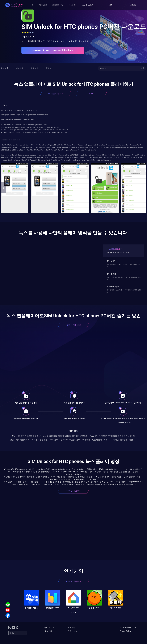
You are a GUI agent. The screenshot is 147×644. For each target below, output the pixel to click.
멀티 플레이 (111, 261)
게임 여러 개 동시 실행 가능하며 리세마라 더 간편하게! (124, 265)
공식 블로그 (49, 628)
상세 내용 (5, 68)
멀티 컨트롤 (111, 274)
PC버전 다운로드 (56, 93)
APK (91, 93)
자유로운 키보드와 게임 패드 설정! (118, 253)
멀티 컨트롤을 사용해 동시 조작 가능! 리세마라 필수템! (124, 278)
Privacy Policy (125, 631)
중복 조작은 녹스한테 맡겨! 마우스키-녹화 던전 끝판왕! (124, 291)
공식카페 (72, 5)
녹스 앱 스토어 (87, 5)
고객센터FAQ (58, 5)
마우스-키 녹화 (113, 287)
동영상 (49, 68)
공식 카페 (48, 631)
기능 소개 (20, 68)
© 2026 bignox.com (128, 628)
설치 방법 (35, 68)
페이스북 (71, 628)
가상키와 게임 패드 (114, 249)
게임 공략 (43, 5)
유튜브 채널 (72, 631)
